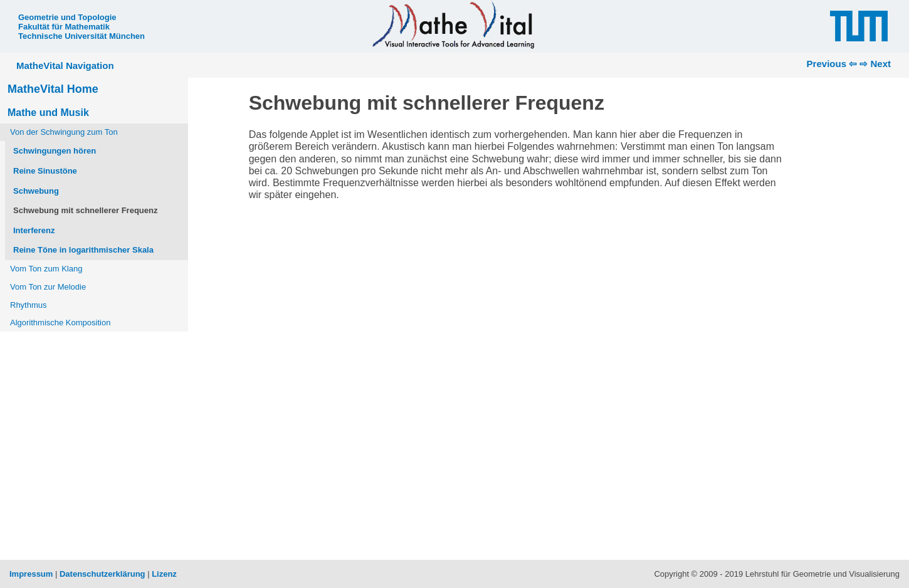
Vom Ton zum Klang (46, 269)
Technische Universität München (81, 36)
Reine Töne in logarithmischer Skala (83, 250)
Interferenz (34, 230)
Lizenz (164, 574)
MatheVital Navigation (65, 66)
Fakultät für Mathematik (64, 27)
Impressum (31, 574)
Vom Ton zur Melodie (48, 287)
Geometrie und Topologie (67, 17)
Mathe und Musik (48, 113)
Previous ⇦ (832, 64)
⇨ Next (875, 64)
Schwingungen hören (55, 151)
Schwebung (36, 191)
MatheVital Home (53, 89)
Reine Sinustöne (45, 171)
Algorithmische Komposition (60, 323)
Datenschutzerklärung (102, 574)
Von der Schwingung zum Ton (64, 132)
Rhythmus (29, 305)
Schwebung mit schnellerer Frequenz (85, 210)
